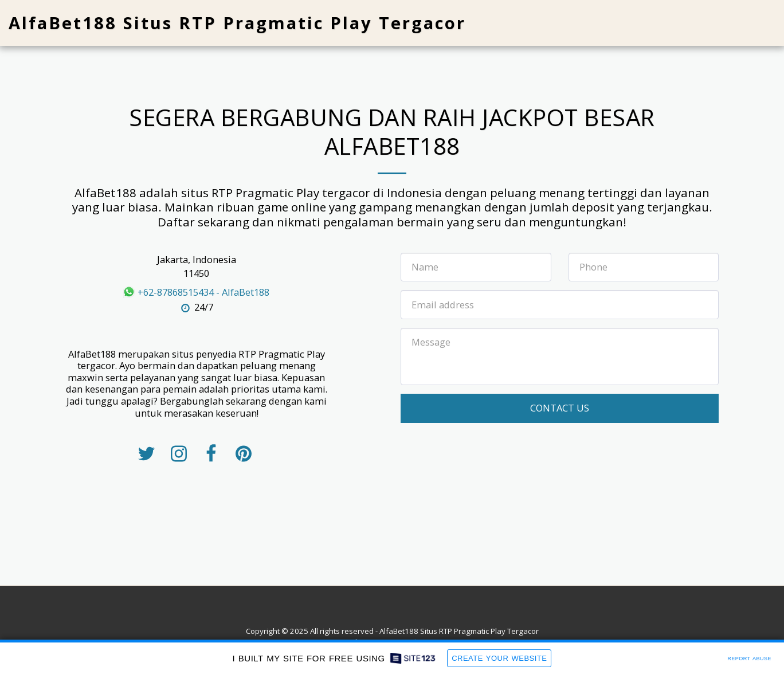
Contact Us (560, 408)
